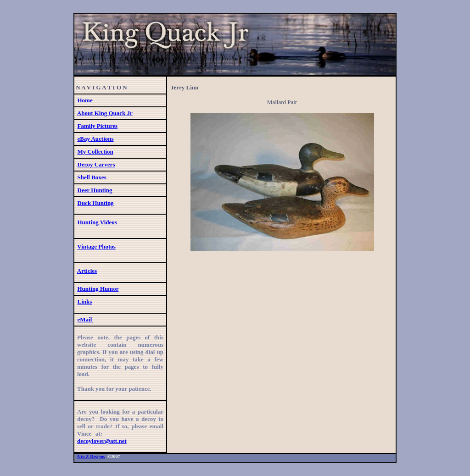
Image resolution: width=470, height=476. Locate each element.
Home (85, 100)
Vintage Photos (96, 246)
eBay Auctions (96, 139)
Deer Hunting (95, 190)
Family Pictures (98, 126)
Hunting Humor (98, 289)
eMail (86, 319)
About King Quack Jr (105, 113)
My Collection (95, 152)
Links (85, 302)
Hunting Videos (97, 222)
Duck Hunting (96, 203)
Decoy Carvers (96, 164)
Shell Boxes (92, 177)
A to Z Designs (91, 457)
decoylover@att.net (102, 441)
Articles (87, 271)
